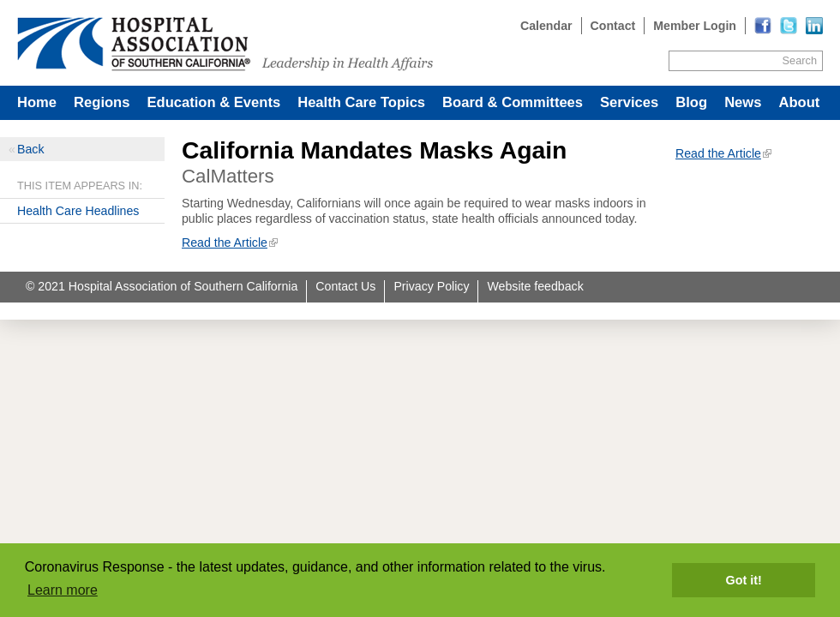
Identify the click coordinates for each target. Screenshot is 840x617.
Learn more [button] (63, 590)
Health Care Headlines (78, 211)
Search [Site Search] (800, 60)
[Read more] (814, 26)
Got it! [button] (744, 580)
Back (30, 149)
